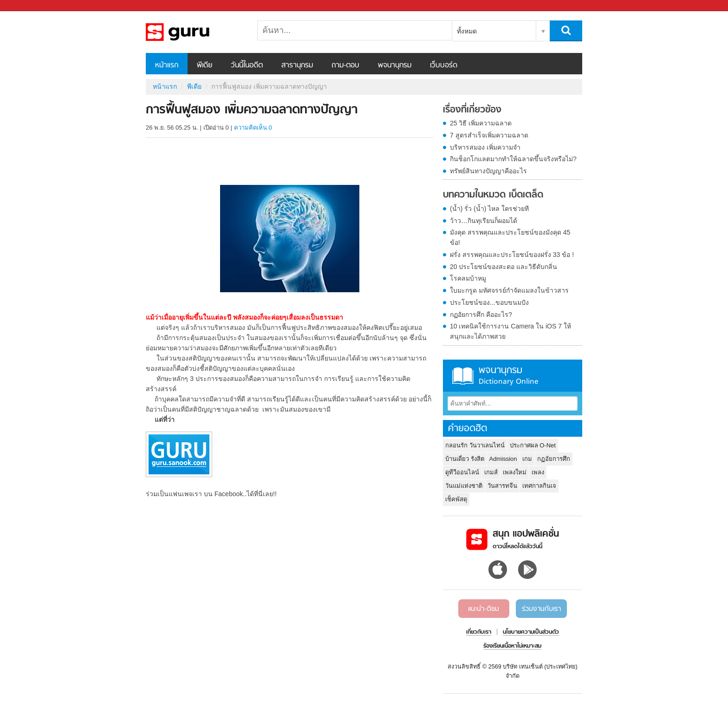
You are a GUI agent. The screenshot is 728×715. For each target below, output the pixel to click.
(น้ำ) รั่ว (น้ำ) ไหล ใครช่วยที (489, 209)
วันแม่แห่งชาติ (464, 486)
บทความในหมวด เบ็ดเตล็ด (493, 195)
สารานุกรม (297, 66)
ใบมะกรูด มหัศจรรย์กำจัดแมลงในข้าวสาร (509, 290)
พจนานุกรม (395, 66)
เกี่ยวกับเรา (479, 632)
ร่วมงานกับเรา (541, 609)
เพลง (538, 472)
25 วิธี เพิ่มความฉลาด (481, 123)
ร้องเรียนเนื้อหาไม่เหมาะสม (512, 646)
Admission (503, 459)
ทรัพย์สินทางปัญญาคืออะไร (488, 171)
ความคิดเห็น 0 (253, 128)
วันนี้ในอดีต (247, 66)
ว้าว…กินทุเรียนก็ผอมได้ (484, 221)
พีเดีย (205, 66)
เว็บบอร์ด (444, 66)
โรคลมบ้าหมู (468, 278)
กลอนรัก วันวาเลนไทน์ (475, 445)
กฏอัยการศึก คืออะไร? (481, 315)
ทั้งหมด (467, 31)
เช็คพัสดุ (456, 499)
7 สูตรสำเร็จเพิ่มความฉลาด (489, 135)
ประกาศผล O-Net (533, 445)
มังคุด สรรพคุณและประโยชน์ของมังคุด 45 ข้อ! (510, 237)
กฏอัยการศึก (554, 459)
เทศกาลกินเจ (539, 486)
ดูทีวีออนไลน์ (462, 472)
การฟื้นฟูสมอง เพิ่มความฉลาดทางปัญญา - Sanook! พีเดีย (195, 32)
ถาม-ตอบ (345, 66)
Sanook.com (28, 6)
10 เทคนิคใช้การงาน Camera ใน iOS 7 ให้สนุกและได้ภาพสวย (510, 331)
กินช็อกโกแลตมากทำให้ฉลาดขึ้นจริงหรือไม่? (513, 159)
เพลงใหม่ (515, 472)
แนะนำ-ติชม (484, 609)
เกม (527, 459)
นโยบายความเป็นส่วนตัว (531, 632)
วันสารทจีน (502, 486)
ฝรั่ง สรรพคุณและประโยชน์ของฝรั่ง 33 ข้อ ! (512, 255)
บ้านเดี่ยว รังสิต (465, 459)
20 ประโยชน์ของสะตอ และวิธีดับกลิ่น (504, 267)
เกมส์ (491, 472)
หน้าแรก (167, 66)
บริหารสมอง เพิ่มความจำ (485, 147)
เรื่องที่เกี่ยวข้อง (472, 110)
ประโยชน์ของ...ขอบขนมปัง (489, 302)
